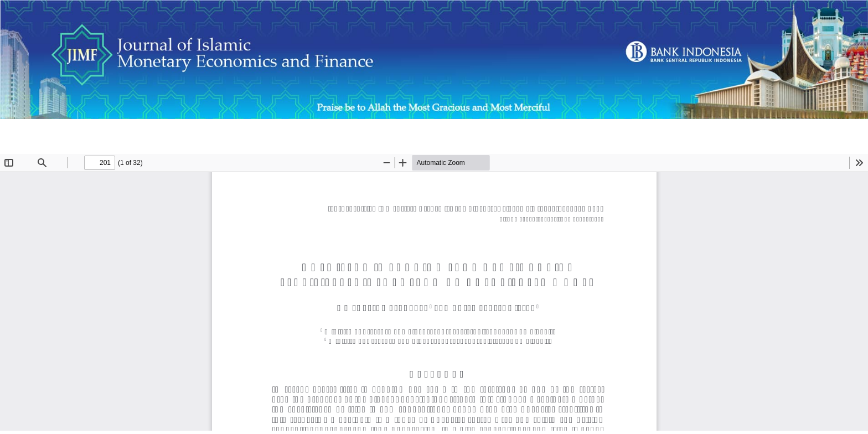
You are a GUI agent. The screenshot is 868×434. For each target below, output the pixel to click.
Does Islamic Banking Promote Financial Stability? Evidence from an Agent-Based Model (176, 133)
